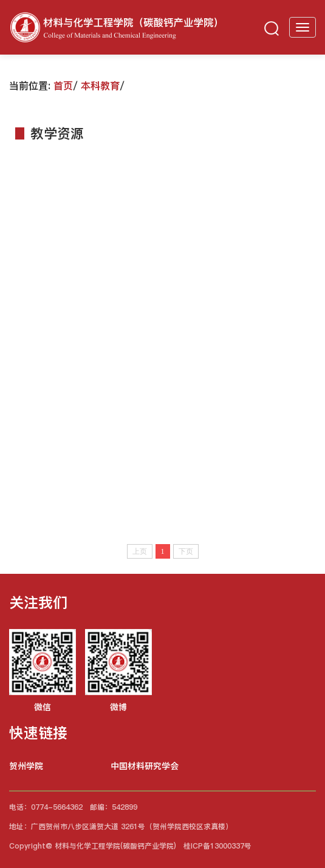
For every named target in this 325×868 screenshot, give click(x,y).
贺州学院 (26, 766)
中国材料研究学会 (145, 766)
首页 (63, 86)
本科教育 (100, 86)
